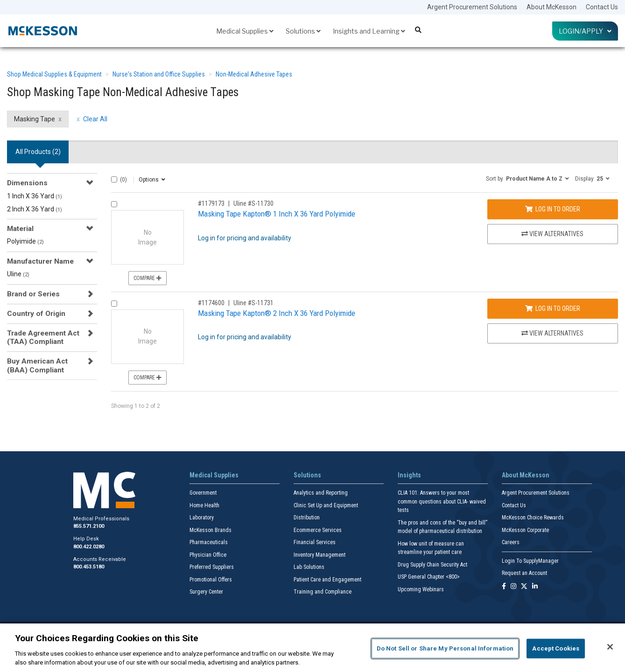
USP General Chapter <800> (429, 577)
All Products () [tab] (38, 152)
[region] (312, 648)
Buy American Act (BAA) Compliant (37, 365)
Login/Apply (585, 31)
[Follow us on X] (524, 587)
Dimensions (27, 183)
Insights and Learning (369, 31)
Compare (147, 278)
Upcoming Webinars (421, 589)
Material (20, 229)
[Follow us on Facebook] (504, 587)
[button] (527, 178)
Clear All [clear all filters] (95, 119)
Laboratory (202, 518)
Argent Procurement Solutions (472, 7)
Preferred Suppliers (212, 567)
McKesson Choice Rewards (533, 518)
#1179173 (211, 203)
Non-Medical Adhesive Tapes (254, 74)
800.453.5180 (89, 567)
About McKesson (551, 7)
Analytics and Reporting (321, 493)
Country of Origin (36, 314)
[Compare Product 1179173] (114, 204)
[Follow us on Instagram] (513, 587)
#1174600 (211, 303)
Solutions (303, 31)
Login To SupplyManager (530, 561)
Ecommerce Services (318, 530)
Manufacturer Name (40, 261)
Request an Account (524, 573)
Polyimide (25, 241)
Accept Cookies (556, 648)
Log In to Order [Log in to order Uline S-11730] (553, 209)
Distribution (307, 518)
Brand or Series (33, 294)
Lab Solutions (309, 567)
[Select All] (114, 179)
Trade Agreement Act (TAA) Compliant (43, 337)
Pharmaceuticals (209, 542)
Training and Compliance (323, 592)
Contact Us (602, 7)
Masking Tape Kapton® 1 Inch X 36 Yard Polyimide (277, 214)
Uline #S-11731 (253, 303)
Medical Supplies (245, 31)
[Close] (610, 647)
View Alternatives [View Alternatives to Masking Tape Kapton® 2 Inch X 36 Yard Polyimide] (552, 333)
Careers (511, 542)
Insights (409, 475)
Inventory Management (320, 555)
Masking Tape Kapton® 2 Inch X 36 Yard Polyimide (277, 313)
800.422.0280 (89, 547)
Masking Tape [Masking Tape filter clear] (35, 119)
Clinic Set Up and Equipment (326, 505)
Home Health (204, 505)
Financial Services (315, 542)
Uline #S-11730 (253, 203)
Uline (18, 274)
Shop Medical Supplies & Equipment (54, 74)
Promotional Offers (211, 580)
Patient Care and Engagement (327, 580)
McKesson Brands (211, 530)
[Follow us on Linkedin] (535, 587)
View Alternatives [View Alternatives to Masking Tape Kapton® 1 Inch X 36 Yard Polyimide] (552, 234)
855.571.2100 (89, 526)
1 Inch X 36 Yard (35, 196)
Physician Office (208, 555)
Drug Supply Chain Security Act (432, 565)
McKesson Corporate (525, 530)
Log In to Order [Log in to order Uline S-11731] (553, 308)
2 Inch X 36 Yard (35, 209)
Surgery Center (206, 592)
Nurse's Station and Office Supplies (159, 74)
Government (203, 493)
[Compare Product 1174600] (114, 304)
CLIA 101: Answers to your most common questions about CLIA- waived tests (442, 501)
